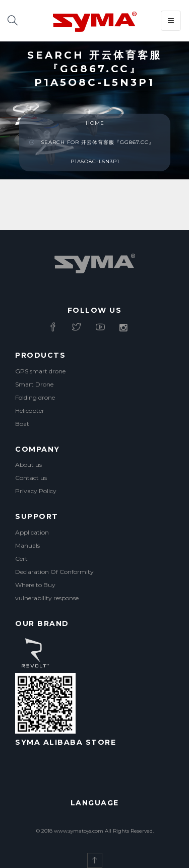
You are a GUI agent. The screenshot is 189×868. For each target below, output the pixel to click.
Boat (22, 424)
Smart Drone (34, 384)
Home (95, 123)
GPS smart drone (40, 371)
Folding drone (35, 397)
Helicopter (30, 411)
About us (28, 465)
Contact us (31, 478)
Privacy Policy (36, 491)
